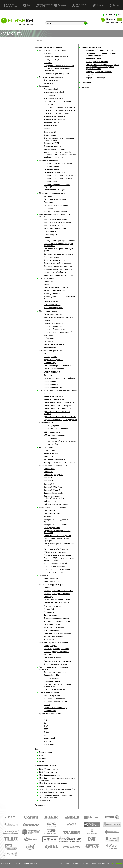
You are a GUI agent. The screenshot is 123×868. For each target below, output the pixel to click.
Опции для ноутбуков (52, 60)
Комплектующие (46, 86)
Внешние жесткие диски (53, 396)
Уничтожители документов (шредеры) (59, 661)
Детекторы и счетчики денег (55, 672)
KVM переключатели (52, 305)
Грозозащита (49, 612)
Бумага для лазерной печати (55, 260)
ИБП (45, 354)
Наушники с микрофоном (54, 323)
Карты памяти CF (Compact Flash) (58, 409)
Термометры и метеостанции (56, 708)
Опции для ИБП (50, 357)
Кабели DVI (48, 472)
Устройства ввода (46, 278)
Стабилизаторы (50, 363)
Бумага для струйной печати (55, 272)
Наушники (48, 320)
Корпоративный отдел (79, 5)
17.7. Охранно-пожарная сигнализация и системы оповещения (56, 796)
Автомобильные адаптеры (54, 459)
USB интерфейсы (51, 444)
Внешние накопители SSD (54, 399)
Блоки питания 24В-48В (53, 387)
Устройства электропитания (51, 351)
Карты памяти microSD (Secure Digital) (59, 402)
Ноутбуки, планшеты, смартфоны (53, 50)
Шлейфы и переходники (53, 157)
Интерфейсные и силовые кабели (53, 466)
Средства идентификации (54, 689)
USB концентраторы (52, 426)
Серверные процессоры (54, 166)
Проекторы (48, 208)
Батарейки (48, 375)
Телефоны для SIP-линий (54, 566)
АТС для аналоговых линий (55, 552)
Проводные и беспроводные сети (99, 50)
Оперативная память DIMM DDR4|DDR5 (60, 107)
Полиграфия (61, 5)
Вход (120, 15)
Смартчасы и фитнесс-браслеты (57, 74)
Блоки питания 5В (51, 381)
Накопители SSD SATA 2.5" (55, 120)
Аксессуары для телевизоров (56, 205)
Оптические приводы (52, 146)
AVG (45, 720)
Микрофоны (49, 335)
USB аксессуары (46, 423)
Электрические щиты (52, 630)
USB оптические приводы (54, 435)
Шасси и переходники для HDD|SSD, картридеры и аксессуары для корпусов (60, 153)
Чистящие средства (52, 696)
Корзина (111, 19)
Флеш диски (49, 393)
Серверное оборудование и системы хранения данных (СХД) (101, 54)
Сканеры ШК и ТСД (52, 675)
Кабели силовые (50, 501)
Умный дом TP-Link (52, 581)
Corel (46, 723)
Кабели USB (49, 484)
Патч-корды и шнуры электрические (58, 591)
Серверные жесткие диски (54, 172)
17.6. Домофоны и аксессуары (52, 792)
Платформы (49, 104)
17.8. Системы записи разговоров (53, 783)
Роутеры (47, 516)
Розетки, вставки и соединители (57, 600)
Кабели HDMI (49, 469)
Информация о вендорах (96, 78)
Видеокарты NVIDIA (52, 143)
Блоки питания (50, 135)
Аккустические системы (53, 314)
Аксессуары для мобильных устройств (59, 463)
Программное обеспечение (50, 714)
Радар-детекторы (51, 453)
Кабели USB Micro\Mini (53, 487)
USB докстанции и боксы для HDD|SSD (60, 441)
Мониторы (48, 196)
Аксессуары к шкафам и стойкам (57, 621)
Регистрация (110, 15)
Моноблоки (48, 83)
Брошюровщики (50, 646)
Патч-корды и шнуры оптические (57, 594)
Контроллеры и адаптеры (54, 149)
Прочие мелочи (50, 711)
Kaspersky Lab (50, 738)
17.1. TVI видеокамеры (49, 769)
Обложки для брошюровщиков (56, 649)
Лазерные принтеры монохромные (58, 222)
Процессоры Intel (51, 89)
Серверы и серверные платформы (58, 163)
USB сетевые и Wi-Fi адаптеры (56, 429)
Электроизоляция (51, 640)
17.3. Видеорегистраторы (50, 775)
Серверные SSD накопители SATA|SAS (60, 176)
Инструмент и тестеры (53, 606)
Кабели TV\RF (49, 481)
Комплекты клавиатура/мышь (56, 287)
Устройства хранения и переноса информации (58, 390)
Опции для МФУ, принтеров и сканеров (60, 241)
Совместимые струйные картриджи (58, 263)
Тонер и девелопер (51, 257)
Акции (42, 761)
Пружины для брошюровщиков (56, 652)
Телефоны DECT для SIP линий (57, 569)
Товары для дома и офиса (50, 692)
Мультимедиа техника (48, 311)
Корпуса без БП (50, 132)
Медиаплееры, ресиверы (54, 344)
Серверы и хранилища (48, 160)
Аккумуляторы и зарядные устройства (59, 378)
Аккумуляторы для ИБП (53, 360)
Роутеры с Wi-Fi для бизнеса (55, 525)
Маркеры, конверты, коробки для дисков (60, 420)
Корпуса (47, 129)
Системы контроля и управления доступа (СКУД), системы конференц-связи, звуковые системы (103, 67)
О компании (99, 5)
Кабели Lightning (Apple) (54, 493)
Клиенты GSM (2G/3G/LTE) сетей (57, 536)
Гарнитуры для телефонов (55, 572)
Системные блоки (51, 80)
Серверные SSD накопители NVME (58, 179)
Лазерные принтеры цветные (56, 228)
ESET (46, 729)
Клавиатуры (49, 281)
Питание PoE (49, 609)
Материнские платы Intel (54, 92)
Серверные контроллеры (54, 182)
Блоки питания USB (52, 372)
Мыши (46, 284)
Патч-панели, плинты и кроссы (56, 603)
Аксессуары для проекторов (55, 211)
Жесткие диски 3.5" (52, 123)
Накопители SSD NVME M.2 (55, 117)
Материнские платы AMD (54, 98)
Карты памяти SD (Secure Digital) (57, 406)
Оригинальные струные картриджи (58, 266)
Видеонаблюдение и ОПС (45, 5)
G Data (46, 732)
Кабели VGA (49, 478)
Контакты (115, 5)
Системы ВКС (49, 341)
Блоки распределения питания (56, 618)
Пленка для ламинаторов (54, 658)
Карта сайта (39, 40)
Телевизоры (49, 202)
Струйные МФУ (50, 231)
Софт (27, 5)
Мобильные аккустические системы (58, 317)
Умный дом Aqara (51, 578)
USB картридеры (51, 438)
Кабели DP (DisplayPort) (53, 475)
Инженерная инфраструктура (51, 585)
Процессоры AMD (51, 95)
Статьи (42, 755)
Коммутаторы (49, 510)
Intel (45, 735)
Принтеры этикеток (51, 678)
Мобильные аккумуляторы (54, 369)
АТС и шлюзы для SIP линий (55, 563)
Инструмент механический (54, 699)
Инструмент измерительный (55, 702)
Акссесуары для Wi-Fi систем (56, 549)
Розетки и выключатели (53, 636)
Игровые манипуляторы (53, 308)
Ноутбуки (47, 53)
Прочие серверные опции (54, 190)
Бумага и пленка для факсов (55, 664)
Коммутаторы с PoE (52, 513)
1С (45, 717)
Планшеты (48, 63)
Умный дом (44, 575)
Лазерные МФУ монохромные (56, 219)
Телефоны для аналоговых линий (57, 555)
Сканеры (47, 238)
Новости (43, 758)
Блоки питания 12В (51, 384)
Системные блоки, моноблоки (51, 77)
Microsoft (47, 741)
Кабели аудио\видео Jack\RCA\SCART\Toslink (54, 497)
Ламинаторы (49, 655)
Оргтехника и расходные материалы (54, 643)
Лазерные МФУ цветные (54, 225)
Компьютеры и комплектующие (9, 5)
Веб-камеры (49, 338)
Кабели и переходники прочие (56, 504)
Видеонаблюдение (93, 58)
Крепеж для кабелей (52, 624)
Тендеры (89, 75)
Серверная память (51, 169)
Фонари (47, 705)
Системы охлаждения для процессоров (60, 101)
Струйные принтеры (52, 235)
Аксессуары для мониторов (55, 199)
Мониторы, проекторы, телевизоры (53, 193)
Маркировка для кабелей (54, 627)
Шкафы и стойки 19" (52, 615)
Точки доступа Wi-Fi (52, 528)
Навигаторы (49, 456)
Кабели (47, 588)
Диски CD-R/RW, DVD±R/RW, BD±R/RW (60, 417)
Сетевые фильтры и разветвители (58, 366)
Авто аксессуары (46, 447)
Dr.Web (47, 726)
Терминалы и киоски (52, 681)
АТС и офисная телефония (97, 62)
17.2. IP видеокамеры (48, 772)
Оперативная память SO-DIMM (56, 113)
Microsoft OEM (50, 744)
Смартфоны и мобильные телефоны (59, 66)
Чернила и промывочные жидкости (58, 269)
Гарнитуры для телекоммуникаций (58, 332)
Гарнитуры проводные (53, 326)
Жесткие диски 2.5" (52, 126)
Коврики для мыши (51, 302)
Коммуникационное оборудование (53, 507)
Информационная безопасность (99, 72)
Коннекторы (49, 597)
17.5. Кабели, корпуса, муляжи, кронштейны (57, 789)
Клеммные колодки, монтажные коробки (60, 633)
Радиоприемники (51, 347)
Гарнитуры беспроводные (54, 329)
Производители (45, 752)
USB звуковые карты (52, 432)
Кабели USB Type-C (52, 490)
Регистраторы (49, 450)
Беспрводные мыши (52, 294)
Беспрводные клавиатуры (54, 290)
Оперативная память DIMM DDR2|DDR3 (60, 110)
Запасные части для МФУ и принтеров (59, 275)
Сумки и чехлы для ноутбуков (56, 56)
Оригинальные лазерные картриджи (58, 254)
